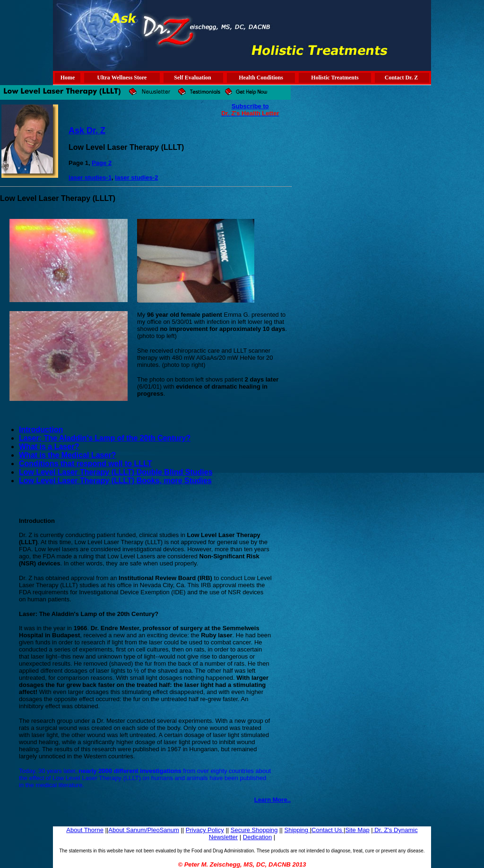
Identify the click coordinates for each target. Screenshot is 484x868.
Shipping (297, 830)
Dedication (257, 837)
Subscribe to (250, 106)
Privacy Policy (205, 830)
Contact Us (328, 830)
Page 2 (102, 163)
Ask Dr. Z (87, 130)
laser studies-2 (136, 178)
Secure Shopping (254, 830)
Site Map (357, 830)
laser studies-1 (90, 178)
